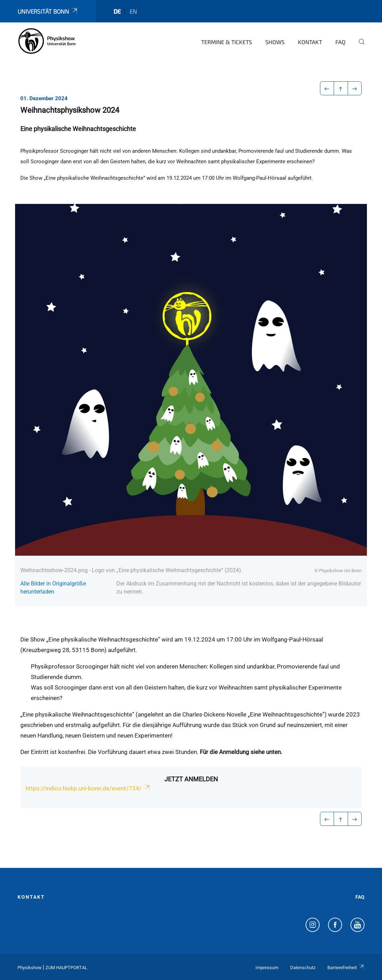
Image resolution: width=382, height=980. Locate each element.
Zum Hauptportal (66, 968)
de (117, 11)
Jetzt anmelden (191, 779)
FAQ (340, 42)
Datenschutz (303, 968)
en (133, 11)
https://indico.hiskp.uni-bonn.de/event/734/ (88, 788)
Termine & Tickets (227, 42)
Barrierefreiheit (346, 968)
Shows (275, 42)
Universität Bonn (48, 11)
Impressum (267, 968)
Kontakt (310, 42)
